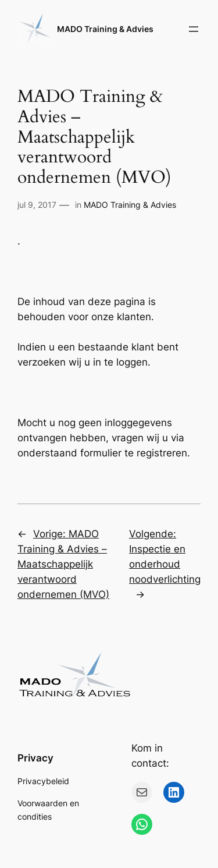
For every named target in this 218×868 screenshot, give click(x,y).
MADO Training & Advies (105, 29)
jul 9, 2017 (37, 205)
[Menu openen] (194, 29)
